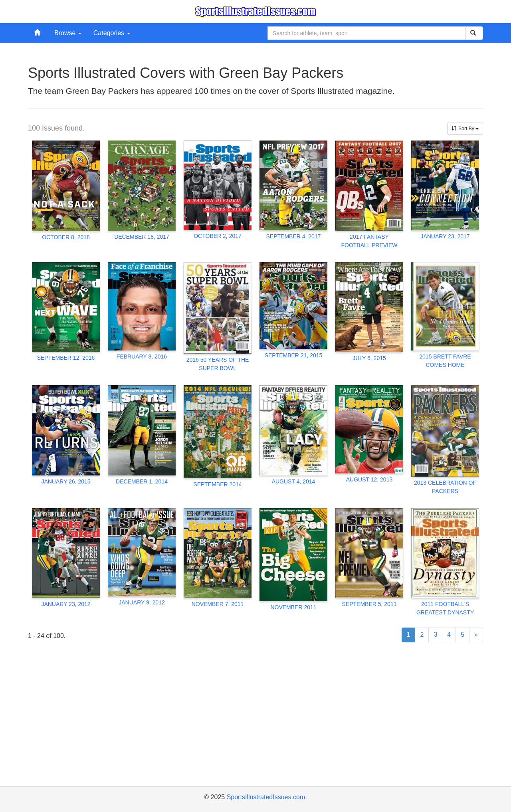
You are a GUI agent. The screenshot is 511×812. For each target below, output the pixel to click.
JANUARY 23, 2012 (66, 604)
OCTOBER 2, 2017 (218, 236)
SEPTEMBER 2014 (217, 484)
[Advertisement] (255, 725)
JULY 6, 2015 (369, 358)
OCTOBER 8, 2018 (66, 237)
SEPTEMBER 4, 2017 (294, 236)
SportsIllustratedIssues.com (266, 797)
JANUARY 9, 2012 (142, 602)
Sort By (465, 129)
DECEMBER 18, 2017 (142, 237)
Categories (112, 33)
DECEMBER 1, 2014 (142, 481)
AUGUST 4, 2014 (294, 481)
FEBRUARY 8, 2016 (142, 356)
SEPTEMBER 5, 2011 (369, 604)
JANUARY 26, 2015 (66, 481)
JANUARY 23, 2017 (445, 236)
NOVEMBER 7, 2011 (218, 604)
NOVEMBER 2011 (293, 607)
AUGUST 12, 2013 (369, 479)
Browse (68, 33)
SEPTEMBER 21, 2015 (294, 355)
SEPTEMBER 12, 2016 (66, 358)
